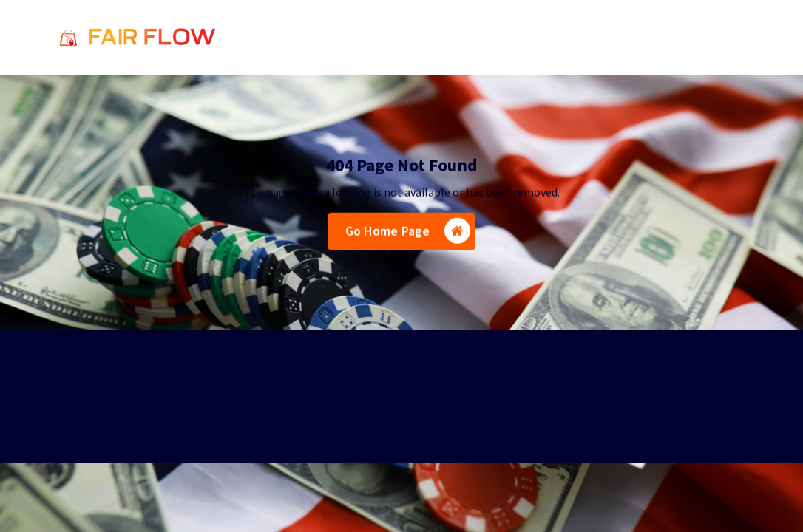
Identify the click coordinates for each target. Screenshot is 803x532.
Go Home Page (408, 233)
